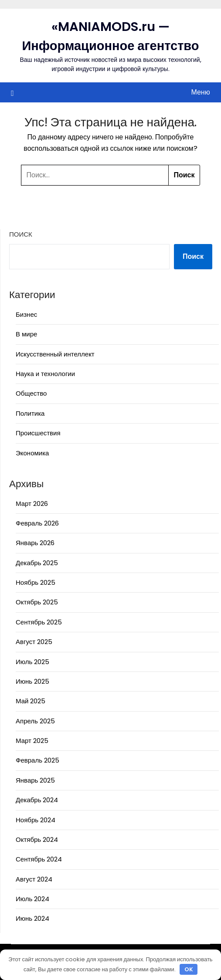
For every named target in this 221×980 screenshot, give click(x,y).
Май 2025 (31, 701)
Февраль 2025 (37, 760)
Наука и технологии (45, 374)
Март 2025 (32, 741)
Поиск (21, 234)
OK (189, 969)
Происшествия (38, 433)
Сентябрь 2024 (39, 859)
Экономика (32, 453)
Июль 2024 (32, 899)
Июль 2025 (32, 662)
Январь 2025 (35, 780)
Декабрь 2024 (37, 800)
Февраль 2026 (37, 523)
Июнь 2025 (32, 681)
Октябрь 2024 (37, 839)
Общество (31, 393)
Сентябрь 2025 (39, 622)
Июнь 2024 (32, 918)
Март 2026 (32, 504)
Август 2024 (34, 879)
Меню (200, 92)
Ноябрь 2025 (36, 582)
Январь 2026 (35, 543)
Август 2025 (34, 642)
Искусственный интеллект (55, 354)
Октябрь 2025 (37, 602)
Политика (30, 413)
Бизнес (26, 314)
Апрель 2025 (35, 721)
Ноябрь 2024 (36, 820)
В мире (26, 334)
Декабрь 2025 (37, 563)
